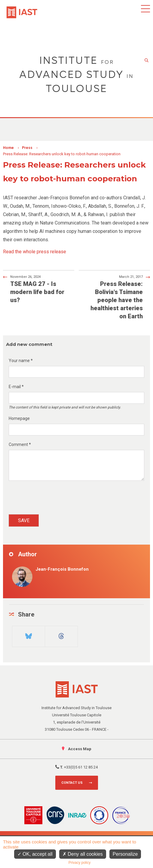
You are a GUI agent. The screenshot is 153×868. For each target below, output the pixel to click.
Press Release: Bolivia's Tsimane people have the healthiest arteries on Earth (118, 297)
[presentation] (54, 500)
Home (8, 148)
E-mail (16, 387)
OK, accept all (35, 854)
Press (27, 148)
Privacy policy (80, 863)
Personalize (125, 854)
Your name (21, 361)
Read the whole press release (35, 252)
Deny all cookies (83, 854)
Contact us (72, 783)
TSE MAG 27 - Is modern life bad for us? (35, 289)
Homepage (19, 418)
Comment (20, 444)
